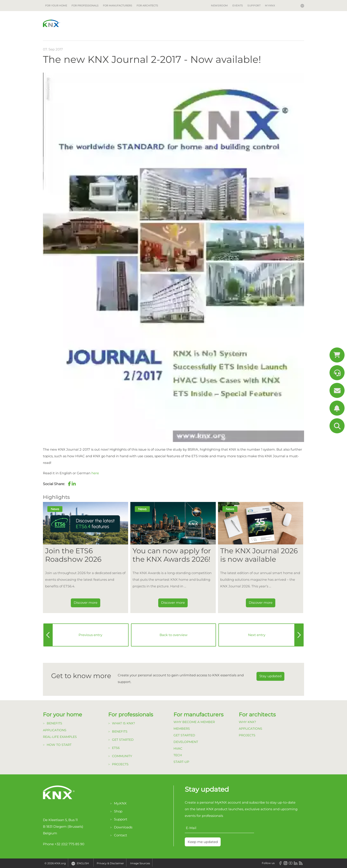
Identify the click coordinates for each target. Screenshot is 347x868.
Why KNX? (247, 722)
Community (122, 756)
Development (186, 742)
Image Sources (140, 863)
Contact (120, 835)
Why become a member (194, 722)
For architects (147, 6)
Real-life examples (60, 737)
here (95, 473)
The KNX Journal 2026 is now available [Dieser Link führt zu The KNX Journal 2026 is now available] (259, 555)
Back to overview (173, 635)
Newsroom (219, 6)
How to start (59, 745)
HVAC (178, 748)
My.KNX (120, 803)
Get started (123, 740)
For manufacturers (118, 6)
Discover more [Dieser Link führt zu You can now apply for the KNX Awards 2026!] (173, 603)
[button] (69, 484)
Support (254, 6)
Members (182, 729)
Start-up (181, 762)
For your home (56, 6)
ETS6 (116, 748)
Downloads (123, 827)
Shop (118, 811)
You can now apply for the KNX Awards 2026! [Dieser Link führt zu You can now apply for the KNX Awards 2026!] (172, 555)
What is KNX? (123, 723)
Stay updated (270, 676)
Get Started (184, 735)
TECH (178, 755)
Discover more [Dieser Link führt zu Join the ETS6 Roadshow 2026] (86, 603)
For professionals (85, 6)
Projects (120, 764)
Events (238, 6)
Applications (55, 730)
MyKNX (270, 6)
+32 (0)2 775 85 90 (69, 844)
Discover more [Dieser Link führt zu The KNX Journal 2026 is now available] (261, 603)
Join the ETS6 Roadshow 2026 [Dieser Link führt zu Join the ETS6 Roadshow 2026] (73, 555)
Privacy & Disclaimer (110, 863)
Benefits (54, 723)
